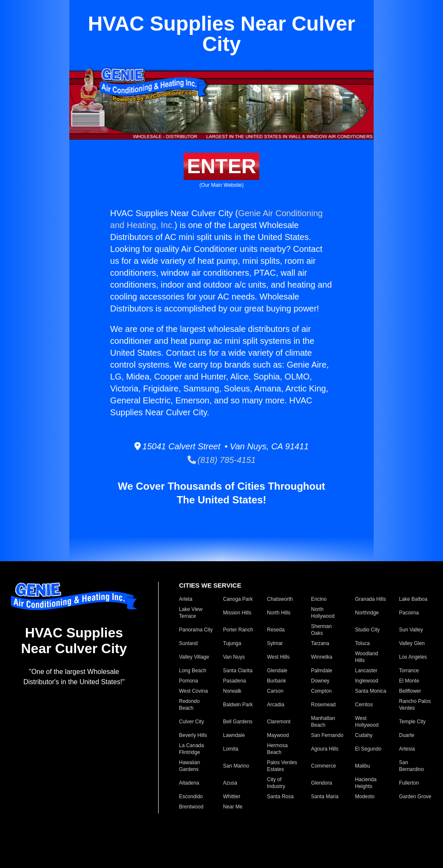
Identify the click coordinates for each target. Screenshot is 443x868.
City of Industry (276, 783)
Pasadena (235, 681)
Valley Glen (412, 643)
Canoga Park (238, 599)
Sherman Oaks (322, 630)
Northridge (367, 613)
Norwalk (232, 691)
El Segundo (368, 749)
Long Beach (193, 671)
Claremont (279, 722)
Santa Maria (325, 797)
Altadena (189, 783)
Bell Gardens (238, 722)
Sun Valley (411, 630)
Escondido (191, 797)
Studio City (367, 630)
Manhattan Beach (323, 722)
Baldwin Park (238, 705)
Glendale (277, 671)
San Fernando (327, 735)
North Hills (279, 613)
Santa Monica (371, 691)
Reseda (276, 630)
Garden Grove (415, 797)
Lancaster (366, 671)
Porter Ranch (238, 630)
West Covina (193, 691)
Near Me (233, 807)
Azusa (230, 783)
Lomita (231, 749)
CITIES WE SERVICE (210, 585)
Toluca (362, 643)
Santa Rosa (280, 797)
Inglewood (367, 681)
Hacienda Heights (366, 783)
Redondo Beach (189, 705)
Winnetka (322, 657)
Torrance (409, 671)
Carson (275, 691)
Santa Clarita (238, 671)
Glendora (322, 783)
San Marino (236, 766)
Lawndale (234, 735)
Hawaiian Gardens (189, 766)
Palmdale (322, 671)
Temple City (413, 722)
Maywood (278, 735)
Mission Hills (237, 613)
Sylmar (275, 643)
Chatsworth (280, 599)
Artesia (407, 749)
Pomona (189, 681)
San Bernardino (412, 766)
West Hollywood (367, 722)
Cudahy (364, 735)
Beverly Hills (193, 735)
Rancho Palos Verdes (415, 705)
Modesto (365, 797)
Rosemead (324, 705)
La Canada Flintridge (192, 749)
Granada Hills (371, 599)
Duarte (407, 735)
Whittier (232, 797)
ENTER (222, 166)
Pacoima (409, 613)
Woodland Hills (366, 657)
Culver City (192, 722)
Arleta (186, 599)
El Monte (409, 681)
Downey (320, 681)
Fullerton (409, 783)
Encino (319, 599)
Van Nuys (234, 657)
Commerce (324, 766)
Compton (322, 691)
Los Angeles (413, 657)
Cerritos (364, 705)
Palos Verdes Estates (282, 766)
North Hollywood (323, 613)
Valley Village (194, 657)
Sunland (188, 643)
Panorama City (196, 630)
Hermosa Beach (277, 749)
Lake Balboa (413, 599)
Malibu (362, 766)
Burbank (277, 681)
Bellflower (410, 691)
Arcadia (276, 705)
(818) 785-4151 (222, 460)
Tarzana (320, 643)
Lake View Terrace (191, 613)
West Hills (278, 657)
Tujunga (232, 643)
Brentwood (191, 807)
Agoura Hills (325, 749)
